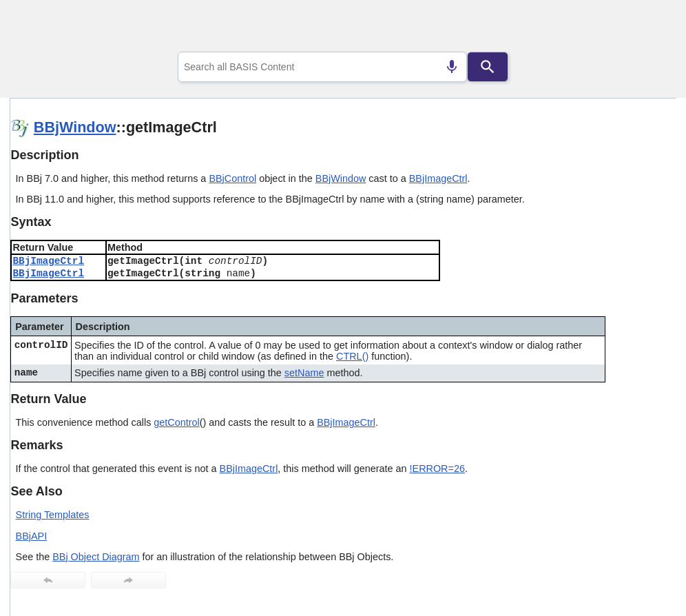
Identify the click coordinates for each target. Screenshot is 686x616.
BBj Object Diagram (96, 557)
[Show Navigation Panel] (648, 28)
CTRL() (352, 356)
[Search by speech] (452, 67)
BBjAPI (32, 536)
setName (304, 373)
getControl (176, 422)
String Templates (53, 515)
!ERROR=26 (437, 469)
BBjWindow (75, 127)
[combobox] (322, 67)
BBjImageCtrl (438, 178)
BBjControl (232, 178)
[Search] (488, 67)
